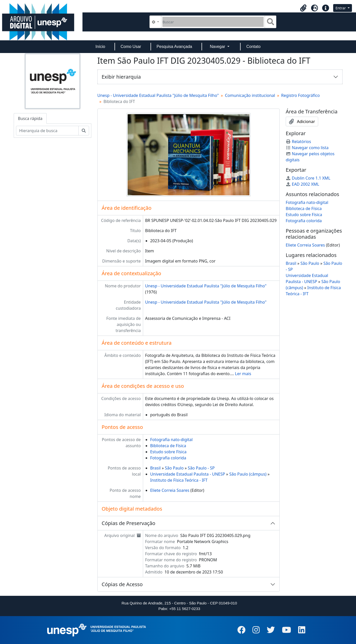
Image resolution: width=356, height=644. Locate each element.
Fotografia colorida (168, 458)
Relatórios (298, 142)
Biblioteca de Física (168, 446)
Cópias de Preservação (129, 523)
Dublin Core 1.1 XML (308, 178)
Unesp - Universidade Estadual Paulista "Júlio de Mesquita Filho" (158, 95)
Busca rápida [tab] (30, 118)
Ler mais (243, 374)
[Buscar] (213, 22)
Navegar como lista (307, 148)
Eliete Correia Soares (170, 490)
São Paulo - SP (201, 468)
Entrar (341, 8)
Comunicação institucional (250, 95)
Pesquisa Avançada (174, 47)
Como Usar (131, 47)
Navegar (218, 47)
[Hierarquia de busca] (47, 131)
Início (100, 47)
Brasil (156, 468)
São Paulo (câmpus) (248, 474)
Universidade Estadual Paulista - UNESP (188, 474)
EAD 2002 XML (302, 184)
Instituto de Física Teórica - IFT (179, 480)
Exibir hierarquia (121, 77)
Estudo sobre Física (168, 452)
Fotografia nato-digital (172, 440)
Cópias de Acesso (122, 584)
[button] (303, 8)
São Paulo (174, 468)
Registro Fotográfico (300, 95)
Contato (253, 47)
